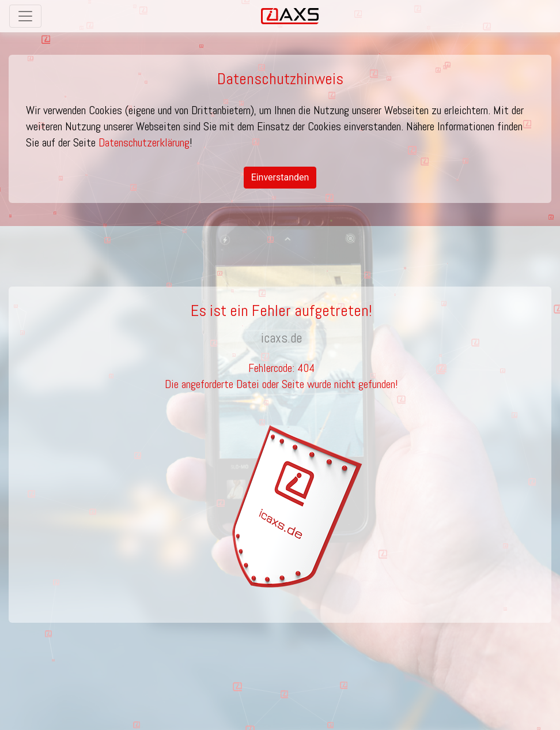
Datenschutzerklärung (144, 142)
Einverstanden (280, 177)
